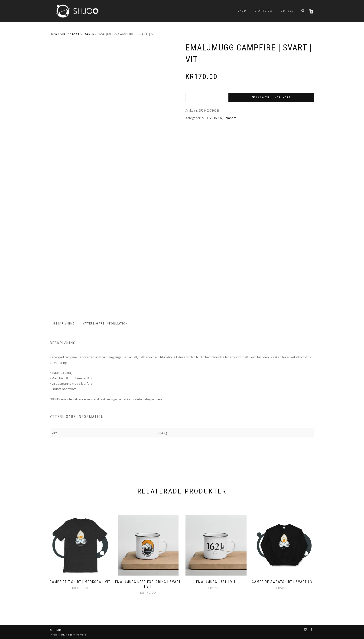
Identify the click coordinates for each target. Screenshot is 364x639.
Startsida (264, 11)
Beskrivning (64, 323)
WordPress (79, 635)
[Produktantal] (205, 98)
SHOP (242, 11)
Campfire (230, 118)
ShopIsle (55, 635)
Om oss (287, 11)
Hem (53, 34)
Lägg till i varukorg (273, 98)
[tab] (64, 324)
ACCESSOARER (83, 34)
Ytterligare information (105, 323)
